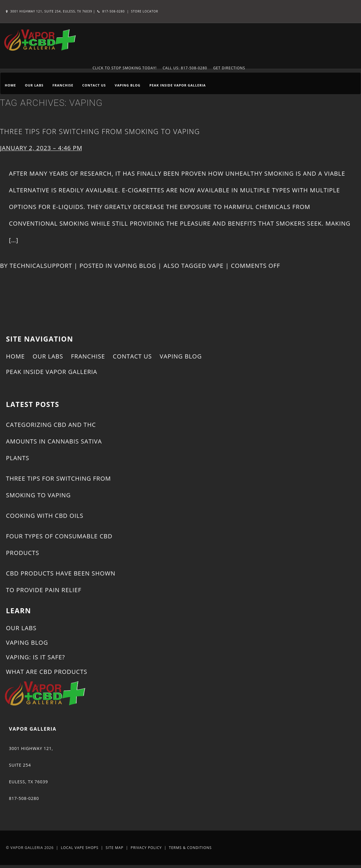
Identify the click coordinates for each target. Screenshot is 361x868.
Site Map (115, 848)
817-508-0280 (111, 11)
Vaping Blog (128, 85)
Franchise (63, 85)
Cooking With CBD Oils (45, 516)
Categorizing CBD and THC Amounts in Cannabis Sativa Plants (54, 441)
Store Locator (144, 11)
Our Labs (34, 85)
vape (216, 266)
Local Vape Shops (79, 848)
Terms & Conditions (190, 848)
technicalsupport (41, 266)
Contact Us (94, 85)
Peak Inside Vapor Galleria (178, 85)
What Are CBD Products (47, 672)
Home (10, 85)
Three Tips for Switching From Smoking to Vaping (100, 131)
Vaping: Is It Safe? (35, 657)
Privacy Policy (146, 848)
